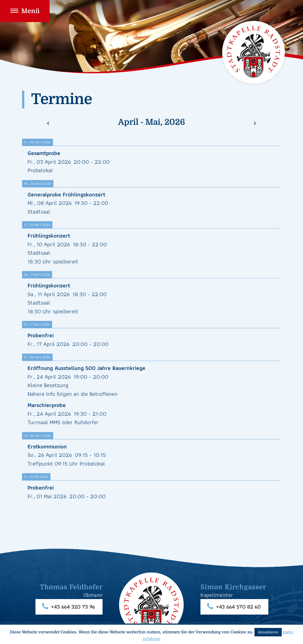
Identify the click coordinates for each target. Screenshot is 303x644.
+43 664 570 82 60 (238, 607)
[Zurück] (48, 123)
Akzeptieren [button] (268, 632)
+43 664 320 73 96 (73, 607)
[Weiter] (255, 123)
